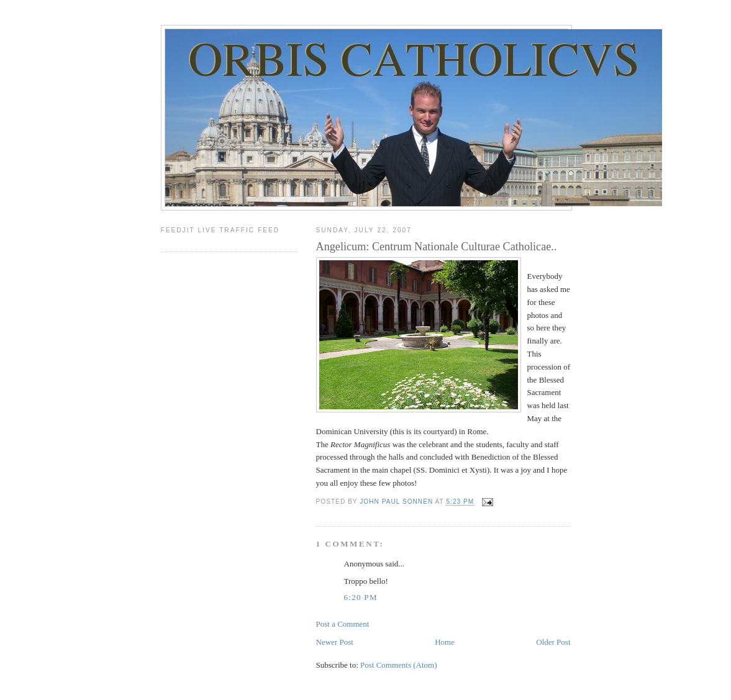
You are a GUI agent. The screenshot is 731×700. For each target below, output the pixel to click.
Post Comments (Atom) (399, 665)
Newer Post (335, 642)
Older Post (553, 642)
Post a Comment (343, 624)
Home (445, 642)
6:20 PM (361, 597)
